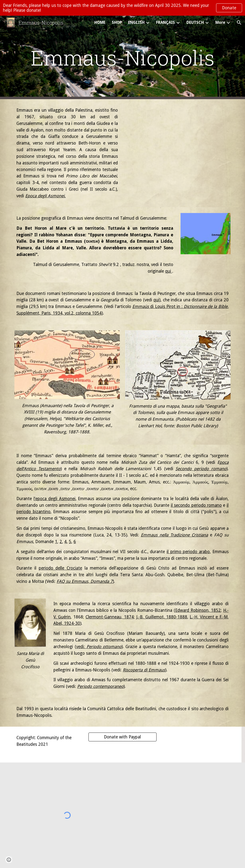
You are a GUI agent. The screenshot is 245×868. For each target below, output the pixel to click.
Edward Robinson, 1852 (198, 610)
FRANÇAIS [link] (165, 22)
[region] (122, 8)
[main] (122, 58)
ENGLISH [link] (136, 22)
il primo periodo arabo (188, 552)
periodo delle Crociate (60, 568)
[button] (239, 23)
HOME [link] (100, 22)
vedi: (81, 647)
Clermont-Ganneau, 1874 (110, 617)
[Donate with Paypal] (123, 737)
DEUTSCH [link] (195, 22)
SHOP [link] (117, 22)
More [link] (220, 22)
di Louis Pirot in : (166, 307)
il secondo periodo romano (196, 505)
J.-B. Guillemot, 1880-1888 (162, 617)
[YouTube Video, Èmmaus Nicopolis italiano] (178, 141)
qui (169, 271)
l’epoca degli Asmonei (55, 499)
